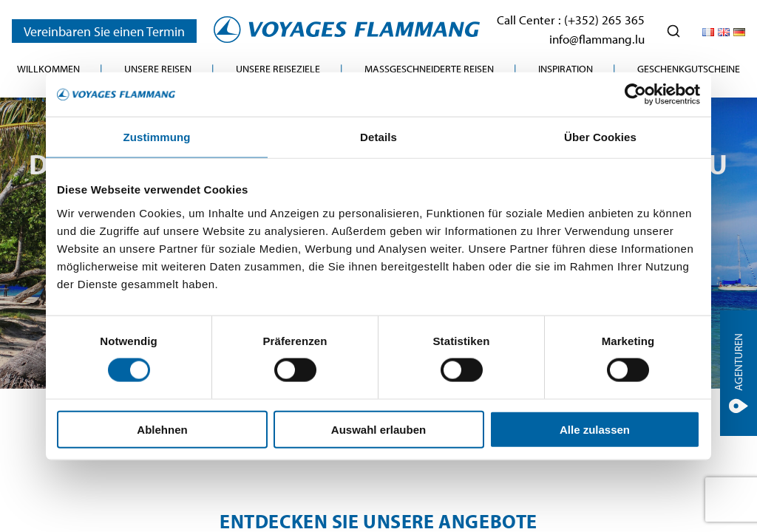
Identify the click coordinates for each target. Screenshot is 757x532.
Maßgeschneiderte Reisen (429, 69)
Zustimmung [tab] (157, 137)
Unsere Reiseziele (278, 69)
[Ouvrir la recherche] (673, 31)
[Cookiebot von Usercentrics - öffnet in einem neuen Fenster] (635, 95)
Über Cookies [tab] (600, 137)
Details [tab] (378, 137)
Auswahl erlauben (378, 429)
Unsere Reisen (158, 69)
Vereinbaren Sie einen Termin (104, 31)
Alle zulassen (595, 429)
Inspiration (566, 69)
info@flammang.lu (597, 39)
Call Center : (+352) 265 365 (571, 20)
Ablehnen (162, 429)
